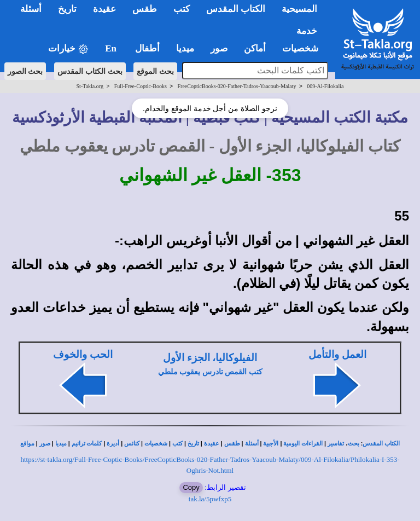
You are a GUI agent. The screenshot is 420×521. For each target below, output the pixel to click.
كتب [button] (182, 9)
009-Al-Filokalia (325, 86)
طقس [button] (145, 9)
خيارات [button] (68, 49)
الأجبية (271, 444)
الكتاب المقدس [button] (236, 9)
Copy (191, 487)
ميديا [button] (185, 48)
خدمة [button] (307, 31)
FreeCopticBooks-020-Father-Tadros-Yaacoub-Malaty (237, 86)
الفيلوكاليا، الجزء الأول (210, 358)
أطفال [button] (147, 48)
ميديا (61, 444)
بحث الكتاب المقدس (90, 71)
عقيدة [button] (104, 9)
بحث (354, 444)
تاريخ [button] (67, 9)
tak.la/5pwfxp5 (210, 499)
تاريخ (193, 444)
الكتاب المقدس (381, 444)
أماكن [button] (255, 48)
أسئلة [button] (31, 9)
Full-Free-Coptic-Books (141, 86)
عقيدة (212, 444)
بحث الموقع (155, 71)
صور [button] (219, 48)
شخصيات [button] (304, 48)
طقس (232, 444)
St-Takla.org (90, 86)
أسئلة (252, 444)
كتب (177, 444)
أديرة (113, 444)
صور (45, 444)
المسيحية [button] (299, 9)
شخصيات (156, 444)
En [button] (112, 48)
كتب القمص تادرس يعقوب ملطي (210, 372)
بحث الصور (25, 71)
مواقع (27, 444)
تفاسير (336, 444)
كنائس (132, 444)
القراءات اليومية (303, 444)
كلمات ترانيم (87, 444)
